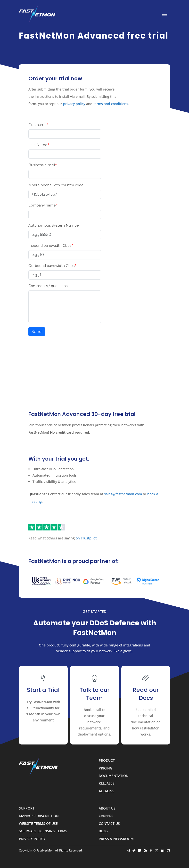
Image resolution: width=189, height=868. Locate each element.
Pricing (106, 768)
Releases (107, 783)
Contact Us (109, 824)
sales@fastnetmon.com (123, 494)
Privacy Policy (32, 839)
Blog (103, 831)
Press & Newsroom (116, 839)
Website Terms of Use (38, 824)
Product (107, 761)
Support (27, 808)
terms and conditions (111, 104)
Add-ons (107, 791)
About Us (107, 808)
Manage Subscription (39, 816)
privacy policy (74, 104)
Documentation (114, 776)
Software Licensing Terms (43, 831)
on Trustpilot (86, 538)
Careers (106, 816)
